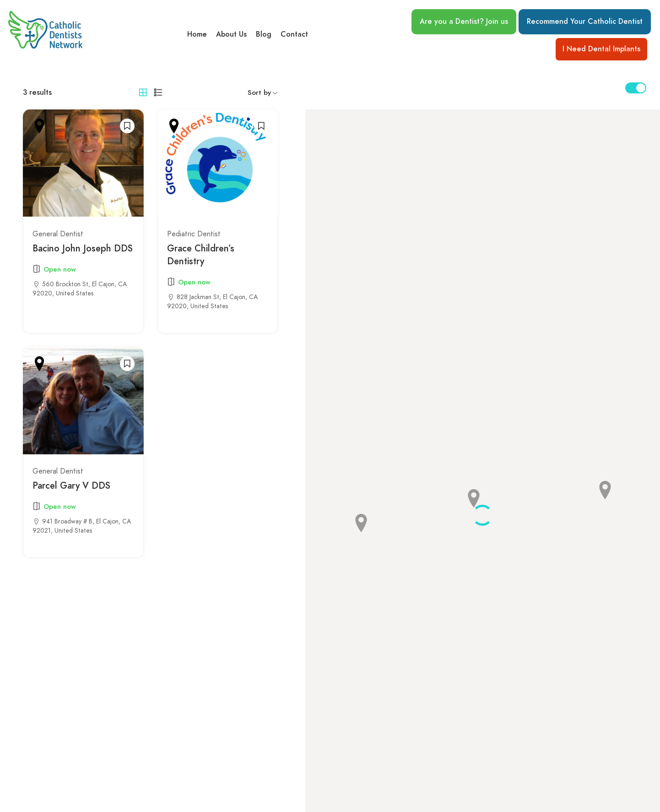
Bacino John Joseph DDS (83, 248)
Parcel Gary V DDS (71, 485)
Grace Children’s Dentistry (201, 255)
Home (197, 34)
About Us (231, 34)
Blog (264, 34)
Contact (294, 34)
